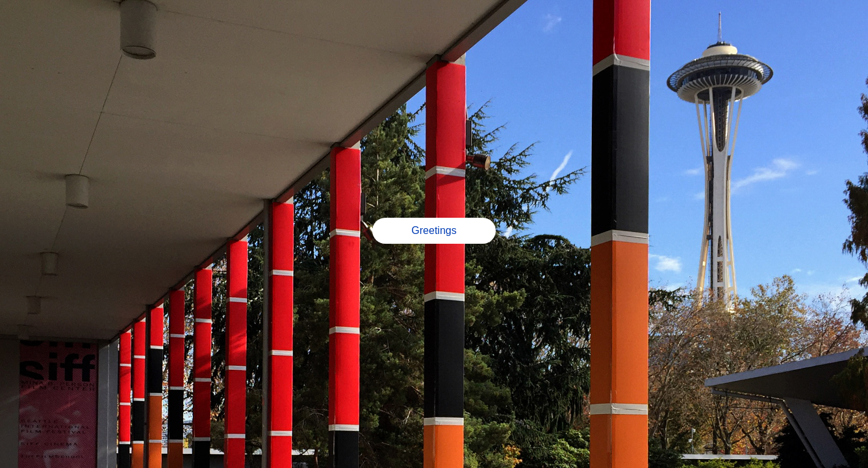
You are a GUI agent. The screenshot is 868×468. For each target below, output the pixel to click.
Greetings (434, 230)
